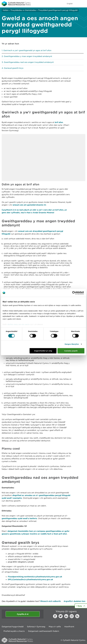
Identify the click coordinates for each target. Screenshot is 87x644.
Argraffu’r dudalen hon (74, 601)
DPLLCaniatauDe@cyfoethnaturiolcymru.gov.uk (30, 579)
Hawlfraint (69, 627)
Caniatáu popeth (71, 351)
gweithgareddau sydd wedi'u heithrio (19, 518)
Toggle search (77, 4)
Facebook (55, 616)
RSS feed (77, 616)
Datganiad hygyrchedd (13, 627)
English (70, 4)
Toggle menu (84, 4)
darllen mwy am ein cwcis (19, 324)
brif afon (59, 122)
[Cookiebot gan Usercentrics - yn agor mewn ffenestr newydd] (78, 293)
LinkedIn (66, 616)
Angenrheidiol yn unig (43, 351)
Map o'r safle (55, 627)
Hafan (6, 10)
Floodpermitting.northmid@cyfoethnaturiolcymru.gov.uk (35, 577)
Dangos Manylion (72, 344)
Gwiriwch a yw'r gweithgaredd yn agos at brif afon (27, 50)
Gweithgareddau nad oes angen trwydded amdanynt (29, 62)
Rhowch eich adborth (50, 601)
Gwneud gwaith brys (14, 68)
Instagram (72, 616)
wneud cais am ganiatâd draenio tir (29, 205)
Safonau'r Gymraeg (36, 627)
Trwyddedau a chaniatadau (23, 10)
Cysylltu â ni (23, 614)
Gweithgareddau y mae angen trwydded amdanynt (28, 56)
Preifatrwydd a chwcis (14, 631)
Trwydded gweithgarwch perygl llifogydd (58, 10)
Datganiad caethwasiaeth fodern (44, 631)
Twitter (61, 616)
